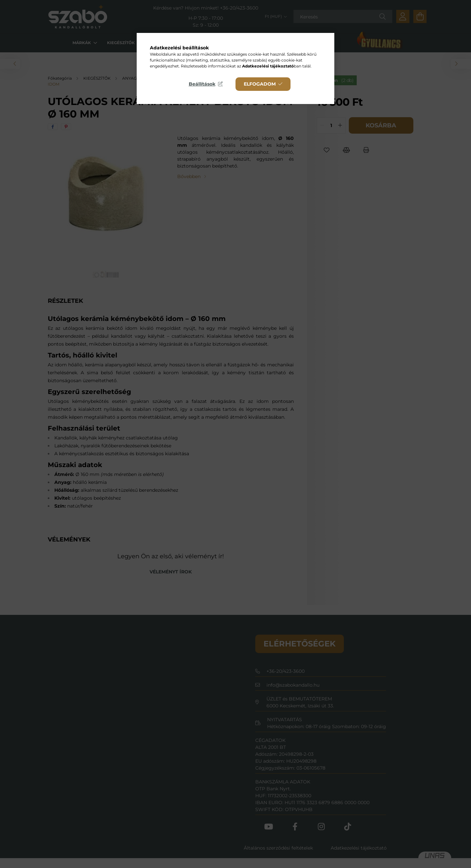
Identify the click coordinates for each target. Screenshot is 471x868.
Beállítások (202, 84)
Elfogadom (260, 84)
